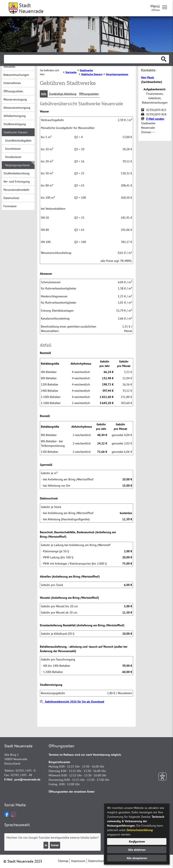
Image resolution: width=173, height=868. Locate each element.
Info (44, 94)
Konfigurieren (137, 841)
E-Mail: (9, 779)
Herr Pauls (148, 77)
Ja (46, 845)
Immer (55, 845)
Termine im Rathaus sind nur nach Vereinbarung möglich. (85, 755)
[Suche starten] (164, 59)
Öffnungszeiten (89, 94)
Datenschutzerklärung (140, 830)
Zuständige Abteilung (63, 94)
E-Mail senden (155, 119)
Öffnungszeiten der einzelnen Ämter (72, 792)
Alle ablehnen (137, 850)
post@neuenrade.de (27, 779)
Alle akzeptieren (137, 858)
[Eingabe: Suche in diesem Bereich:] (83, 59)
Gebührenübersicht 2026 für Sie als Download (72, 702)
